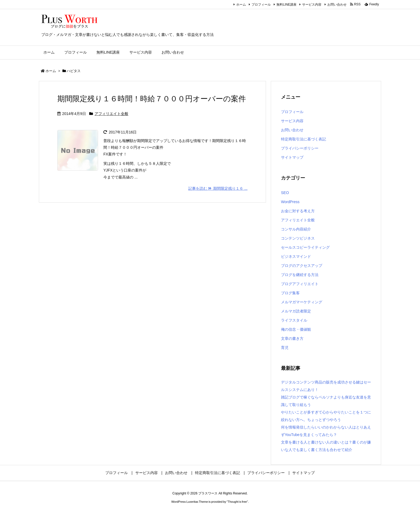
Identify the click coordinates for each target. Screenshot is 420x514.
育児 (285, 348)
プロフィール (261, 5)
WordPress (290, 202)
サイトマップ (292, 157)
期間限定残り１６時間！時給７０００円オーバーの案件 (152, 99)
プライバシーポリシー (300, 148)
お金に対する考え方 (298, 211)
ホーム (241, 5)
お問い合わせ (337, 5)
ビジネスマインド (296, 256)
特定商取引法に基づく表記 (303, 139)
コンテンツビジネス (298, 238)
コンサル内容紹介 (296, 229)
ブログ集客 (290, 293)
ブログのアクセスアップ (302, 266)
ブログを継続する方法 (300, 275)
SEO (285, 193)
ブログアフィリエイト (300, 284)
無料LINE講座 (286, 5)
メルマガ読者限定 (296, 311)
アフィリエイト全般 (111, 114)
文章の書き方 (292, 338)
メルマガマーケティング (302, 302)
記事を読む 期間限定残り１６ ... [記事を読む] (218, 188)
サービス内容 (312, 5)
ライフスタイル (294, 320)
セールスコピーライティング (305, 247)
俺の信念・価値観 (296, 329)
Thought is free (237, 502)
